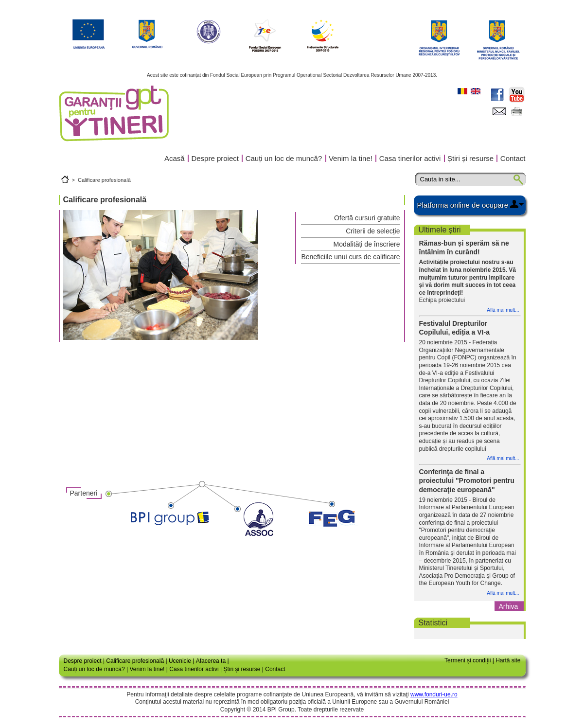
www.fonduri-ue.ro (434, 694)
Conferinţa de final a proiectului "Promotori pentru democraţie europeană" (467, 480)
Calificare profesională (104, 180)
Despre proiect (215, 158)
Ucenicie (180, 661)
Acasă (175, 158)
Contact (513, 158)
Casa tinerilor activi (410, 158)
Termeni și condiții (468, 660)
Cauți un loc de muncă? (284, 158)
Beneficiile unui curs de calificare (350, 257)
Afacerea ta (211, 661)
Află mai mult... (503, 310)
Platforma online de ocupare (463, 205)
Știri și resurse (470, 158)
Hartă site (508, 660)
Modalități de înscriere (367, 244)
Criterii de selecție (373, 231)
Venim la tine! (351, 158)
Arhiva (509, 606)
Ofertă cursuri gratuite (367, 218)
